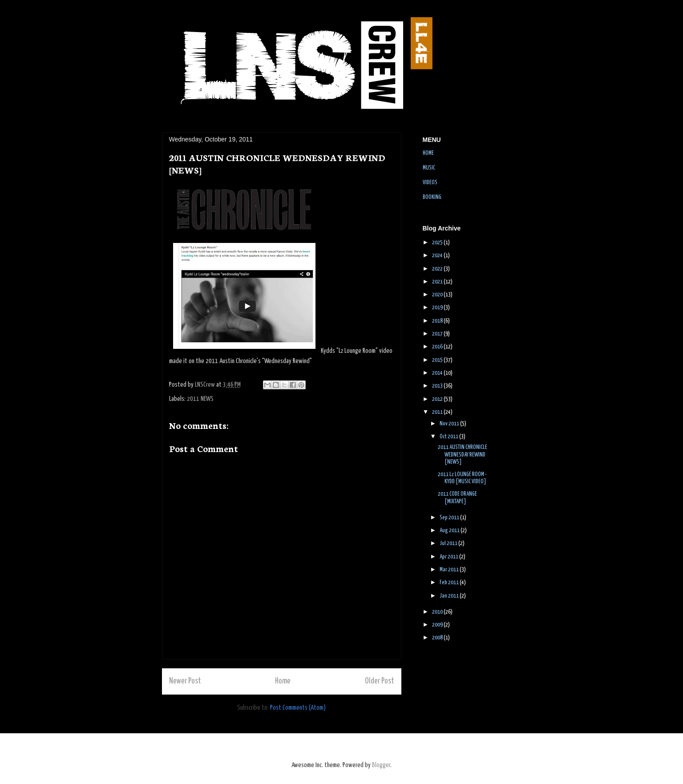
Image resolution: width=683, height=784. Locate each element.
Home (283, 681)
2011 (438, 412)
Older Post (380, 681)
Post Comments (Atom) (298, 708)
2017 (438, 334)
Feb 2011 (450, 583)
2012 (438, 399)
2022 (438, 269)
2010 (438, 612)
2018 (438, 321)
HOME (428, 153)
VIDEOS (430, 183)
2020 (438, 295)
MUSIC (429, 168)
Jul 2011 (449, 544)
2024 (438, 256)
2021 (438, 282)
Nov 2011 (450, 424)
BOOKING (432, 197)
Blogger (381, 765)
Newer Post (185, 681)
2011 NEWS (200, 399)
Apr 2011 (449, 557)
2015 (438, 360)
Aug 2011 (450, 531)
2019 (438, 308)
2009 (438, 625)
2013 (438, 386)
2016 (438, 347)
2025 (438, 243)
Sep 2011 (450, 518)
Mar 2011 (450, 570)
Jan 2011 (450, 596)
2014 (438, 373)
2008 (438, 638)
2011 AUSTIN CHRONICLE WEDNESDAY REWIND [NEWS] (463, 455)
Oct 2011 (449, 437)
